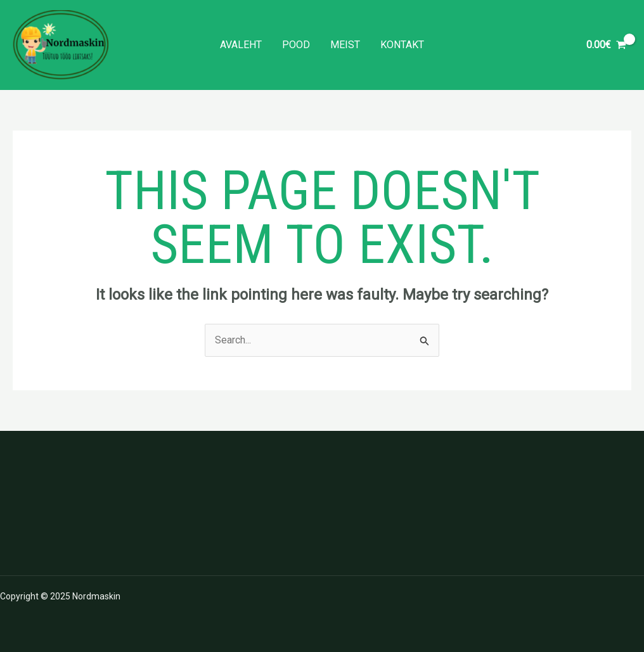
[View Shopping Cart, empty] (606, 45)
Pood (296, 45)
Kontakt (402, 45)
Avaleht (241, 45)
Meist (345, 45)
